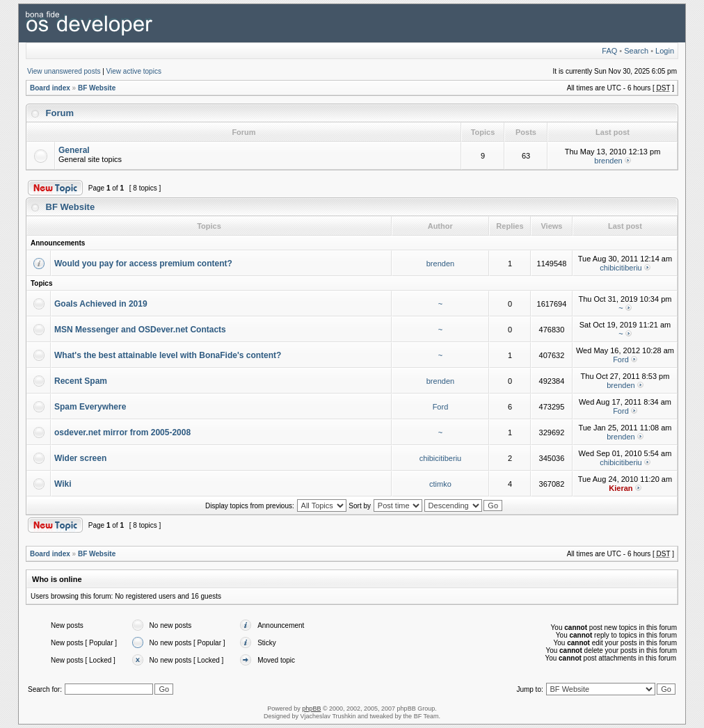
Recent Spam (81, 381)
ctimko (440, 484)
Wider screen (80, 458)
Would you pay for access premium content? (143, 264)
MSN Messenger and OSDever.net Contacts (140, 330)
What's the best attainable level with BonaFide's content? (168, 355)
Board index (50, 88)
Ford (621, 359)
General (74, 150)
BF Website (97, 88)
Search (636, 51)
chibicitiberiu (621, 268)
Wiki (63, 484)
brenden (608, 161)
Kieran (621, 488)
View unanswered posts (64, 71)
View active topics (134, 71)
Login (665, 51)
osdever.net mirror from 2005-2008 (122, 432)
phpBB (311, 709)
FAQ (609, 51)
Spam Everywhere (90, 407)
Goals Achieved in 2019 (101, 304)
